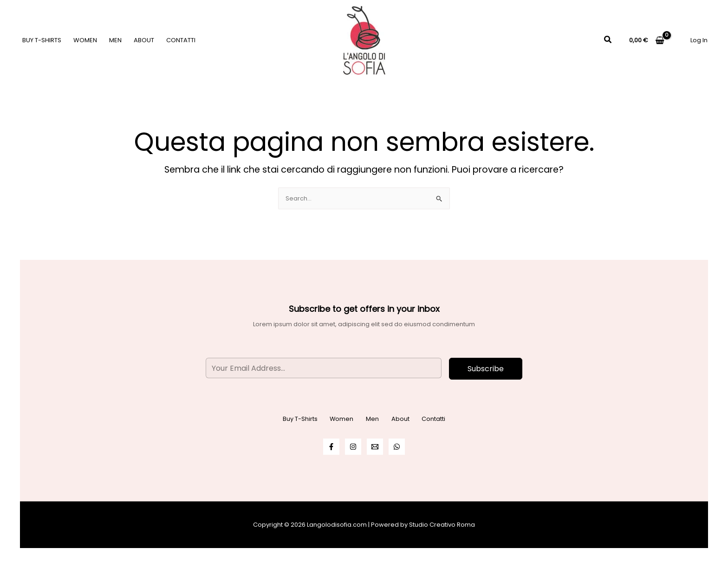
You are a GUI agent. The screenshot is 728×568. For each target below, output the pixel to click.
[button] (608, 40)
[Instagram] (353, 447)
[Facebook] (331, 447)
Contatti (181, 40)
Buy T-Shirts (42, 40)
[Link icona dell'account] (699, 40)
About (144, 40)
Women (85, 40)
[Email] (375, 447)
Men (115, 40)
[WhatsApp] (397, 447)
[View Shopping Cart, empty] (647, 40)
